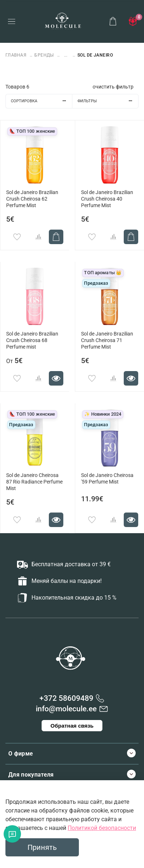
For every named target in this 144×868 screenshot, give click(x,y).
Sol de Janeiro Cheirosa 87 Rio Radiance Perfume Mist (34, 482)
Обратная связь (72, 726)
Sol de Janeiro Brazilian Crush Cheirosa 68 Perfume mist (32, 340)
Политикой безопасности (102, 828)
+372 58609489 (66, 698)
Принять (42, 847)
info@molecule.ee (66, 709)
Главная (17, 55)
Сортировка (41, 101)
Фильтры (108, 101)
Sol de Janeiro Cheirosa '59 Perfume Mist (107, 479)
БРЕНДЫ (44, 55)
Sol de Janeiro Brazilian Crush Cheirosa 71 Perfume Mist (107, 340)
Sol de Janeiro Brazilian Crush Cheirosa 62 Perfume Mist (32, 199)
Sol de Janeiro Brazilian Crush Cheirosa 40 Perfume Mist (107, 199)
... (66, 55)
